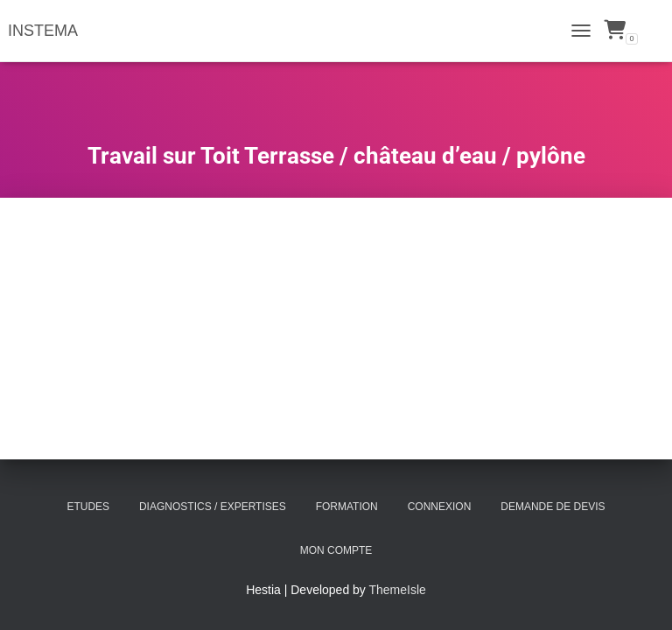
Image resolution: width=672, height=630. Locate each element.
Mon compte (336, 550)
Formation (347, 507)
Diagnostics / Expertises (213, 507)
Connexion (440, 507)
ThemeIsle (398, 590)
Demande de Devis (553, 507)
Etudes (88, 507)
